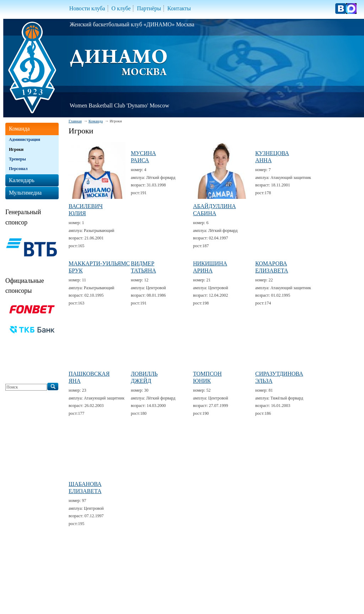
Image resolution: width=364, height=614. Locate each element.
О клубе (121, 8)
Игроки (16, 149)
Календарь (22, 180)
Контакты (179, 8)
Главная (75, 121)
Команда (96, 121)
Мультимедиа (25, 193)
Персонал (18, 169)
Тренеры (17, 159)
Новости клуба (87, 8)
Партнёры (149, 8)
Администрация (25, 139)
